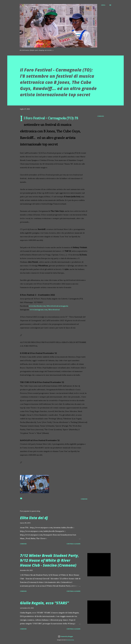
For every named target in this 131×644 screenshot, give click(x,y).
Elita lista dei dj (34, 518)
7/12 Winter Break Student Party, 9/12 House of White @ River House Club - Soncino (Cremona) (49, 560)
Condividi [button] (101, 116)
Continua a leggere (74, 544)
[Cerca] (103, 5)
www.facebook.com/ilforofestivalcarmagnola (49, 306)
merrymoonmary (70, 640)
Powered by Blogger (65, 636)
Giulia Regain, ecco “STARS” (44, 603)
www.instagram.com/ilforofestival (45, 310)
